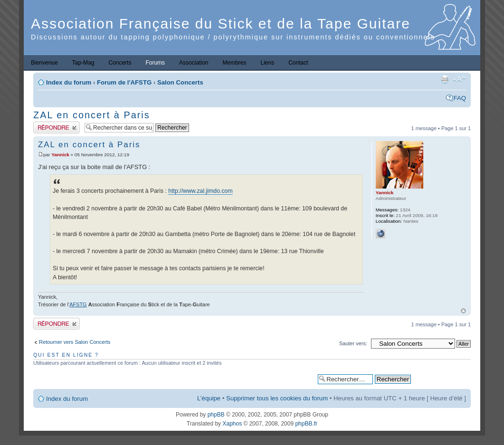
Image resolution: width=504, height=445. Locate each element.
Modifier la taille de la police (459, 79)
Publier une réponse (57, 128)
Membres (234, 63)
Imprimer (445, 79)
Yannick (60, 155)
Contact (298, 63)
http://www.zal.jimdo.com (200, 191)
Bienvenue (44, 63)
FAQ (460, 98)
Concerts (120, 63)
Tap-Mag (83, 63)
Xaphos (232, 424)
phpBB (216, 415)
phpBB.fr (306, 424)
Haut (463, 311)
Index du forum (69, 82)
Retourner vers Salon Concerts (75, 342)
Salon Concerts (180, 82)
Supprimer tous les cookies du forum (277, 398)
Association (194, 63)
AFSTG (78, 304)
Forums (155, 63)
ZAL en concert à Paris (92, 115)
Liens (268, 63)
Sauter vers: (353, 343)
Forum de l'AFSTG (124, 82)
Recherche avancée (441, 379)
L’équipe (209, 398)
